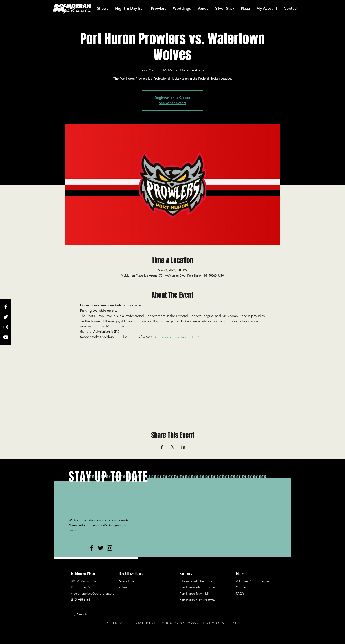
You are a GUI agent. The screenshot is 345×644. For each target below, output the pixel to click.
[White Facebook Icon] (6, 307)
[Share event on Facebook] (162, 447)
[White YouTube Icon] (6, 337)
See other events (173, 103)
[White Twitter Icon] (6, 317)
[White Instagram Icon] (6, 327)
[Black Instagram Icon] (110, 548)
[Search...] (87, 614)
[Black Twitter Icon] (101, 548)
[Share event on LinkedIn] (183, 447)
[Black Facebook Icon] (92, 548)
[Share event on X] (173, 447)
